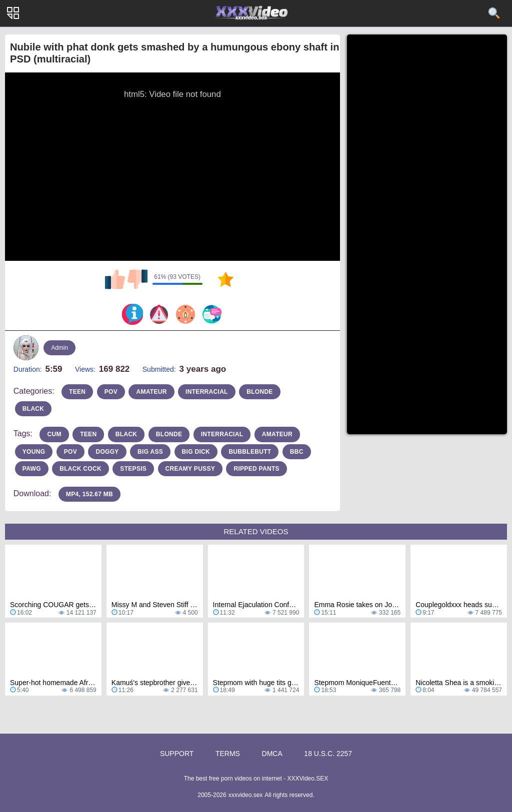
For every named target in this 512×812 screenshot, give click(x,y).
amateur (151, 392)
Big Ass (150, 452)
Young (34, 452)
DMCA (272, 754)
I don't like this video (137, 279)
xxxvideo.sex (246, 795)
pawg (32, 469)
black (33, 409)
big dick (196, 452)
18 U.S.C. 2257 (328, 754)
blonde (259, 392)
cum (54, 434)
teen (77, 392)
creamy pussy (190, 469)
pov (111, 392)
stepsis (133, 469)
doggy (107, 452)
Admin (59, 348)
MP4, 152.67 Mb (89, 494)
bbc (297, 452)
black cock (80, 469)
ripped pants (256, 469)
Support (177, 754)
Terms (228, 754)
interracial (207, 392)
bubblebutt (250, 452)
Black (126, 434)
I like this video (115, 279)
